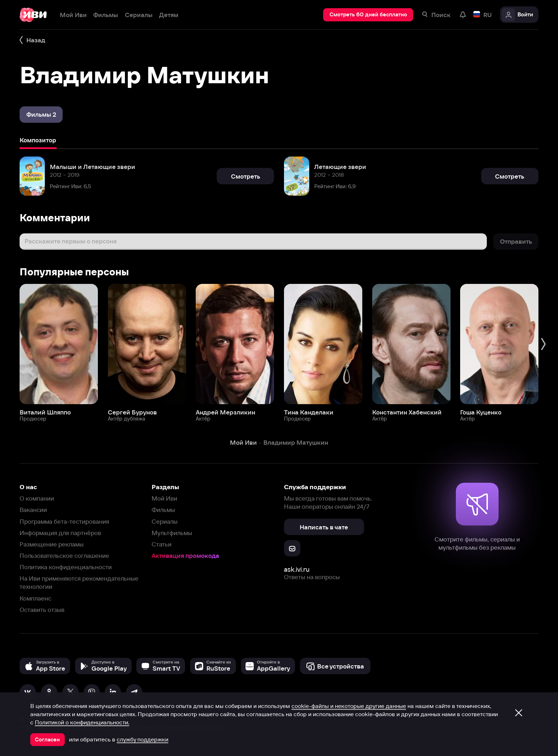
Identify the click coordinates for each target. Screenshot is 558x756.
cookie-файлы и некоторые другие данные (349, 706)
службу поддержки (143, 739)
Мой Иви (164, 498)
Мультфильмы (172, 533)
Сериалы (165, 521)
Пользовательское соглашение (64, 556)
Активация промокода (185, 556)
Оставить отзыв (42, 610)
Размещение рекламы (52, 544)
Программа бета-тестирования (64, 521)
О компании (37, 498)
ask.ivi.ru (297, 569)
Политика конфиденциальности (66, 567)
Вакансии (33, 510)
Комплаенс (35, 598)
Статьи (162, 544)
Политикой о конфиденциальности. (82, 722)
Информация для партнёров (60, 533)
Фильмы (163, 510)
